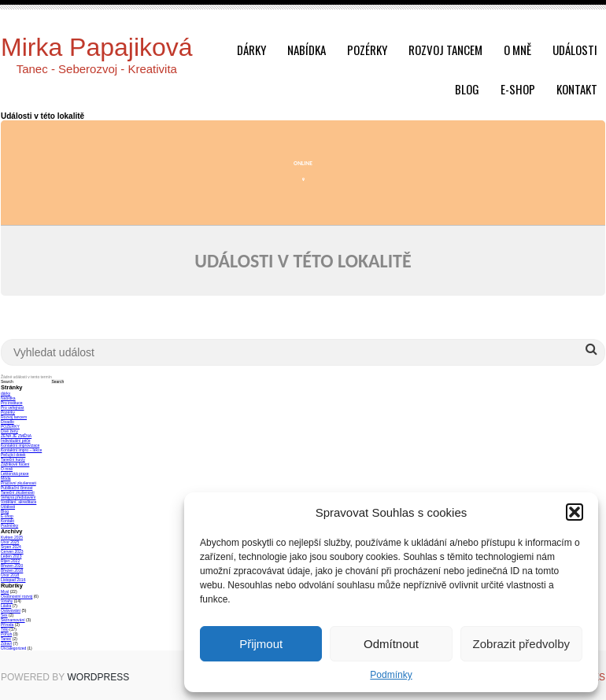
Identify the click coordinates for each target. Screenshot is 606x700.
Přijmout (261, 644)
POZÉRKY (10, 426)
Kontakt (577, 89)
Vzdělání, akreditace (18, 502)
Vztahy (7, 601)
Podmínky (391, 675)
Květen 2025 (12, 537)
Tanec (6, 639)
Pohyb (6, 634)
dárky (251, 50)
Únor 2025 (10, 542)
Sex (4, 615)
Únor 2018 (10, 575)
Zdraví (6, 643)
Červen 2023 (12, 551)
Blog (467, 89)
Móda (6, 478)
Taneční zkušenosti (18, 492)
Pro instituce (12, 403)
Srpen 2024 (11, 547)
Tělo (5, 629)
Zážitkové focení (15, 464)
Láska (6, 606)
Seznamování (13, 620)
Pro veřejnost (12, 407)
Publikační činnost (17, 488)
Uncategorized (13, 648)
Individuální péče (16, 440)
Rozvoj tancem (445, 50)
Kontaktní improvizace (20, 445)
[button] (575, 512)
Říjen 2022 (10, 561)
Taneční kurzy (13, 459)
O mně (517, 50)
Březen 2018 (12, 570)
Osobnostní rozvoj (17, 596)
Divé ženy (9, 431)
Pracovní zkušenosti (18, 483)
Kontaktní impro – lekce (21, 450)
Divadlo (7, 422)
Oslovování (11, 610)
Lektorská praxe (15, 473)
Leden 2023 (11, 556)
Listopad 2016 (13, 580)
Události (575, 50)
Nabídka (307, 50)
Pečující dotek (13, 455)
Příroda (7, 624)
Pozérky (367, 50)
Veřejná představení (18, 497)
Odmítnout (391, 644)
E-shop (518, 89)
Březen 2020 (12, 566)
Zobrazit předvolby (521, 644)
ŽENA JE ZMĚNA (16, 436)
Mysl (5, 591)
